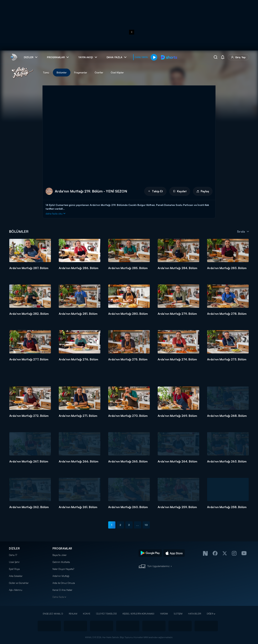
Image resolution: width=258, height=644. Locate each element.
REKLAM (73, 614)
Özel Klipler (117, 72)
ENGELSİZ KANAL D (53, 614)
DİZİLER (14, 548)
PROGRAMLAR (62, 548)
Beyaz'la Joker (59, 555)
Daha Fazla (58, 597)
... (138, 525)
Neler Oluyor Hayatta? (63, 569)
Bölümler (62, 72)
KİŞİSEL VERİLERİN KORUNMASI (138, 614)
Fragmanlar (81, 72)
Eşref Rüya (14, 569)
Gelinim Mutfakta (61, 562)
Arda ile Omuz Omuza (64, 583)
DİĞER (210, 614)
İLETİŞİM (178, 614)
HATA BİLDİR (195, 614)
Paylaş (203, 191)
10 (146, 525)
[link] (14, 57)
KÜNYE (87, 614)
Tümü (46, 72)
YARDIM (164, 614)
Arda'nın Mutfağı (61, 576)
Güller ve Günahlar (19, 583)
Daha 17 (13, 555)
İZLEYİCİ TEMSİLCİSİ (106, 614)
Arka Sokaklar (16, 576)
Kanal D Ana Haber (62, 590)
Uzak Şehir (14, 562)
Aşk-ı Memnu (16, 590)
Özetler (99, 72)
